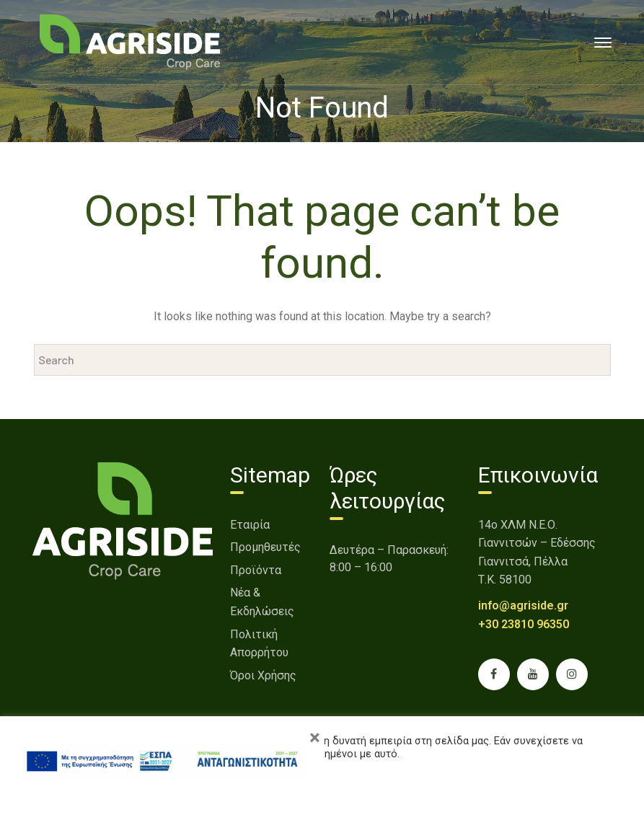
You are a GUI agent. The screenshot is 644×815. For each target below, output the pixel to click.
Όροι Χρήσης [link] (263, 675)
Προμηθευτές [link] (265, 547)
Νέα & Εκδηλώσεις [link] (262, 602)
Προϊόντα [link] (256, 570)
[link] (130, 41)
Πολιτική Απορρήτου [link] (259, 644)
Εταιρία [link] (250, 525)
